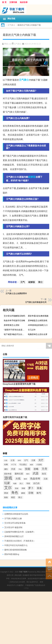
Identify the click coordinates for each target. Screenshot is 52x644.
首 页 (4, 2)
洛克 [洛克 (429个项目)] (44, 474)
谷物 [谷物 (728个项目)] (31, 493)
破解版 (32, 177)
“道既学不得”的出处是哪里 (15, 330)
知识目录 (24, 2)
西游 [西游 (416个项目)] (6, 493)
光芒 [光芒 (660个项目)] (41, 460)
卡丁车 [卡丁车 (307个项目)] (14, 465)
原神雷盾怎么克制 (12, 325)
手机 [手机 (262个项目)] (20, 469)
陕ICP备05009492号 (38, 575)
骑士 (26, 80)
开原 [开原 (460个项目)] (13, 469)
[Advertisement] (26, 618)
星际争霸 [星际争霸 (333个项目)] (8, 474)
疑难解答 (26, 575)
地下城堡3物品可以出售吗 (15, 334)
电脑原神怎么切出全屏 (38, 334)
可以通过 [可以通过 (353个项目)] (23, 465)
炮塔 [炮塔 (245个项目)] (25, 479)
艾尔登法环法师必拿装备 (15, 523)
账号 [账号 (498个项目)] (39, 493)
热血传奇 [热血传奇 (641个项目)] (35, 479)
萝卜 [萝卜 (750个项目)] (31, 488)
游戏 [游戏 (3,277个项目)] (8, 478)
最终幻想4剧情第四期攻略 (16, 550)
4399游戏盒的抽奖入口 (38, 325)
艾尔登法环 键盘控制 (13, 527)
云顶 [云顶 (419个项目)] (12, 460)
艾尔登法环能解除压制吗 (14, 316)
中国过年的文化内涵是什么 (16, 545)
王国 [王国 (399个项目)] (45, 479)
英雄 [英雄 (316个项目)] (17, 488)
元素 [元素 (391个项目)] (33, 460)
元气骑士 (11, 25)
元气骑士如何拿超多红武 (36, 302)
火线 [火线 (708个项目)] (18, 479)
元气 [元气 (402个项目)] (26, 460)
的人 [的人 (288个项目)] (21, 483)
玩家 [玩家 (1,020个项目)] (7, 483)
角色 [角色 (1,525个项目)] (15, 493)
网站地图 (18, 575)
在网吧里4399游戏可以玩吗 (16, 514)
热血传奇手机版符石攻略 (14, 320)
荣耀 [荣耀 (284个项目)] (23, 488)
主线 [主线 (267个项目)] (6, 460)
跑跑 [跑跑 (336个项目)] (6, 497)
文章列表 (13, 2)
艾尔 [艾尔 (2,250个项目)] (8, 488)
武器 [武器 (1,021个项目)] (36, 473)
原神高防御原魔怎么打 (14, 536)
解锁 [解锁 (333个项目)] (23, 493)
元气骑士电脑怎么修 (13, 518)
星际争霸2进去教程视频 (38, 316)
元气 (21, 80)
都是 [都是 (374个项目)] (13, 497)
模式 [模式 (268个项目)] (28, 474)
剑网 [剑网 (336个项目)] (6, 465)
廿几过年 (32, 330)
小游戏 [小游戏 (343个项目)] (39, 465)
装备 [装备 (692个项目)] (39, 488)
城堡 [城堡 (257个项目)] (31, 465)
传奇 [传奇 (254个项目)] (19, 460)
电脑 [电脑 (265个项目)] (15, 483)
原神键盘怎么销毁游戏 (38, 320)
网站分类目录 (42, 572)
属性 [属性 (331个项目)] (6, 469)
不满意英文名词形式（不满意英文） (20, 541)
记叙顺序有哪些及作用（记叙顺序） (20, 532)
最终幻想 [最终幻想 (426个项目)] (19, 474)
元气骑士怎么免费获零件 (16, 293)
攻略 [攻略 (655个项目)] (36, 469)
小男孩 (26, 588)
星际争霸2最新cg (12, 554)
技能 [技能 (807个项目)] (28, 469)
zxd (10, 44)
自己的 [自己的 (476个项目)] (36, 483)
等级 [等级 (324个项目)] (28, 483)
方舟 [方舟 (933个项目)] (45, 469)
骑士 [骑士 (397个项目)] (20, 497)
